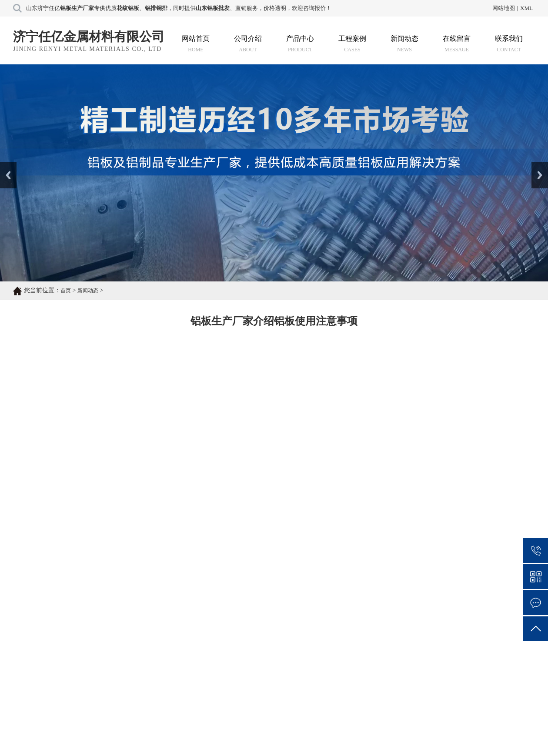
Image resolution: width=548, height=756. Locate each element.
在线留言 (457, 44)
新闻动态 (404, 44)
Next (536, 165)
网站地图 (504, 8)
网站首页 (196, 44)
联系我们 (509, 44)
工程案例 (352, 44)
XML (526, 8)
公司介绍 (248, 44)
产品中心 (300, 44)
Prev (5, 165)
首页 (66, 291)
